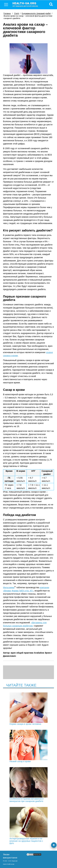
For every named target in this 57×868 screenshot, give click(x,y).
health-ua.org (28, 4)
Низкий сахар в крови (29, 746)
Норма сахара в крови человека (29, 709)
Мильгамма (9, 587)
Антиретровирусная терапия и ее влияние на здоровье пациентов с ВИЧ (29, 826)
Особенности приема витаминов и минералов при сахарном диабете (29, 785)
